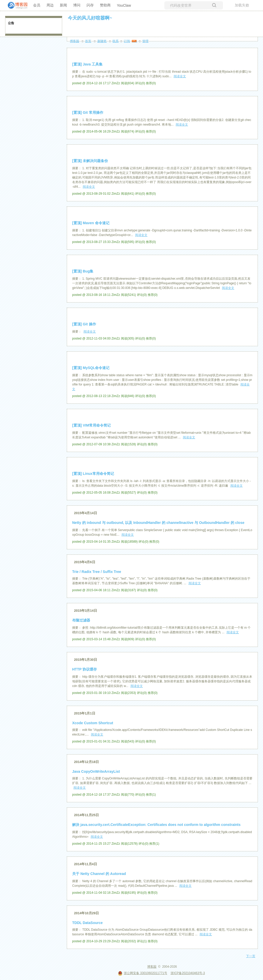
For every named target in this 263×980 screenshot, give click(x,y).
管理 (145, 41)
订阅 (127, 41)
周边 (50, 5)
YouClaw (124, 5)
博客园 (74, 41)
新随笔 (102, 41)
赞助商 (105, 5)
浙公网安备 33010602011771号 (143, 973)
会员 (37, 5)
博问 (77, 5)
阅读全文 (180, 76)
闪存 (90, 5)
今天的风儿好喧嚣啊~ (90, 18)
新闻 (63, 5)
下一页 (251, 956)
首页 (88, 41)
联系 (116, 41)
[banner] (15, 5)
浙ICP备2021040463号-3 (188, 973)
